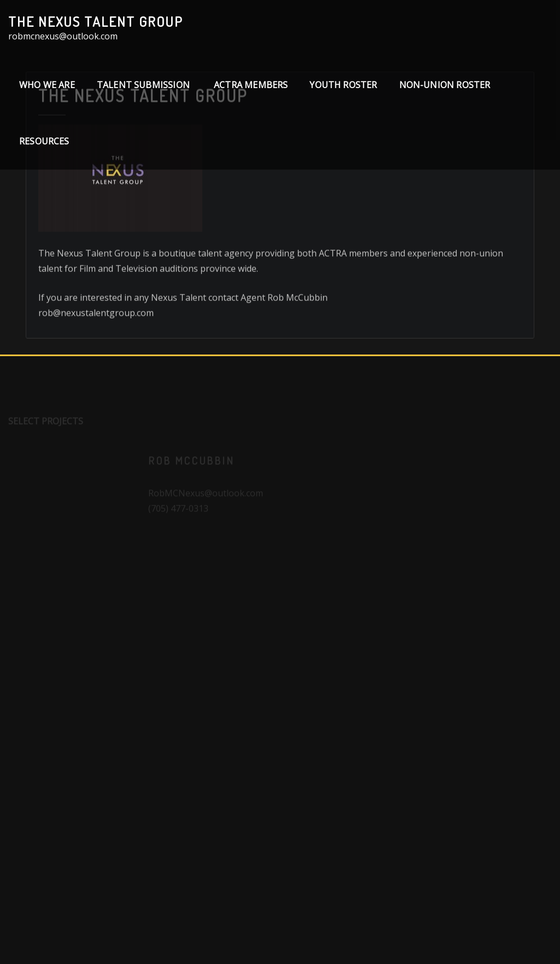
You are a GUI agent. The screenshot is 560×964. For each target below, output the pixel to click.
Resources (44, 141)
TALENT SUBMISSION (144, 85)
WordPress (292, 939)
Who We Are (47, 85)
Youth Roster (343, 85)
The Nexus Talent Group (96, 21)
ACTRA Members (251, 85)
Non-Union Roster (445, 85)
